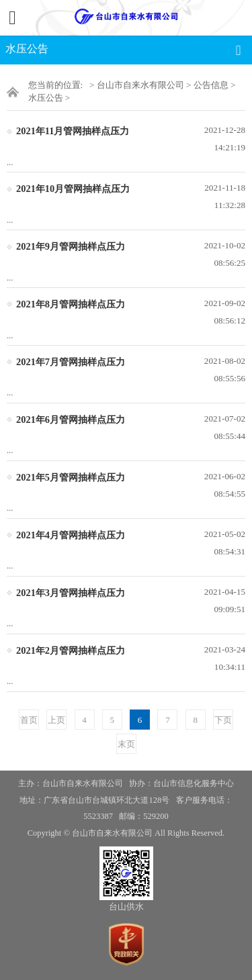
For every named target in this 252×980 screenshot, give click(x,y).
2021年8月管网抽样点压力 (71, 304)
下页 (223, 720)
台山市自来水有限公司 (140, 85)
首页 (29, 720)
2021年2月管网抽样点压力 (71, 650)
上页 (56, 720)
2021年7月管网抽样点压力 (71, 362)
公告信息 (211, 85)
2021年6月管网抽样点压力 (71, 420)
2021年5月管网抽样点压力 (71, 477)
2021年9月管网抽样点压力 (71, 246)
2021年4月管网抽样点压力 (71, 535)
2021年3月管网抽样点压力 (71, 593)
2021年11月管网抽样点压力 (73, 131)
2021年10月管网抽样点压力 (73, 189)
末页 (126, 744)
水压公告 (46, 98)
